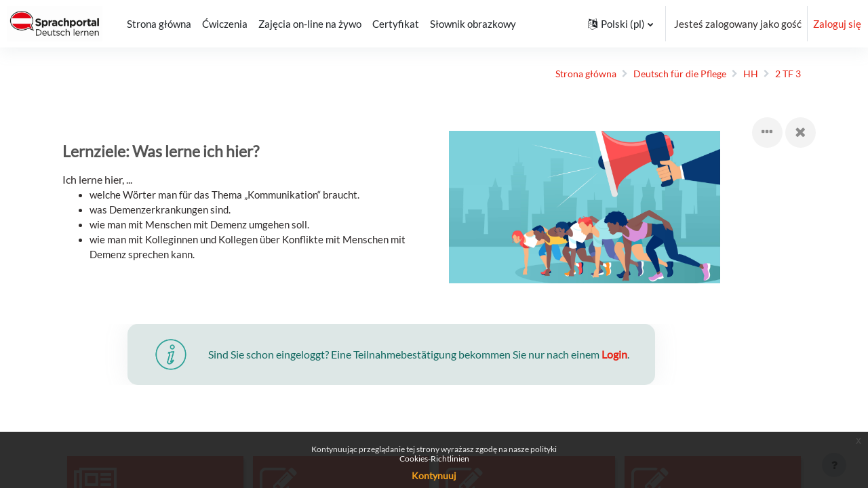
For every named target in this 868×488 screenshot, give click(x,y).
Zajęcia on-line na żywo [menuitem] (310, 24)
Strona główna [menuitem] (159, 24)
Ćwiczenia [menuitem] (225, 24)
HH (742, 74)
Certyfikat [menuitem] (396, 24)
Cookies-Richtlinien (434, 459)
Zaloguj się (837, 24)
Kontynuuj (434, 475)
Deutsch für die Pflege (668, 74)
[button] (620, 24)
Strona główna (570, 74)
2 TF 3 (780, 74)
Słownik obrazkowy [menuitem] (473, 24)
